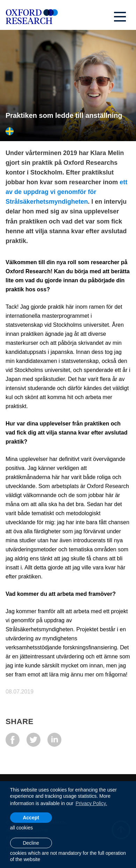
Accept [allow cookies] (31, 818)
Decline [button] (31, 843)
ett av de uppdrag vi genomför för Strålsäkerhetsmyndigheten (66, 192)
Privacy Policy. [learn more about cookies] (91, 803)
